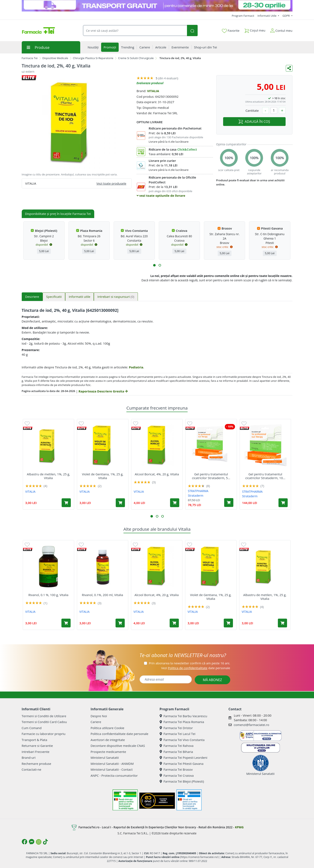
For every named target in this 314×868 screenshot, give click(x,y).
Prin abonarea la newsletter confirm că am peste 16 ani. (189, 663)
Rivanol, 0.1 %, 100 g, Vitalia (48, 595)
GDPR (286, 16)
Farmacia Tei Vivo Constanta (182, 740)
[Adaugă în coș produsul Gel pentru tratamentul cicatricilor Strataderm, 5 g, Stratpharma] (229, 503)
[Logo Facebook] (24, 842)
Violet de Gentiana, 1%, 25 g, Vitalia (103, 476)
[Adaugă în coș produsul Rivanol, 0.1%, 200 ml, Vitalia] (120, 623)
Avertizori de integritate (108, 740)
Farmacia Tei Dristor (176, 728)
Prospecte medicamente (108, 752)
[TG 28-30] (157, 6)
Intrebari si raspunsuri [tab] (116, 297)
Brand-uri (29, 758)
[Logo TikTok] (45, 842)
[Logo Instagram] (39, 842)
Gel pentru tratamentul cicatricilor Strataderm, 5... (211, 476)
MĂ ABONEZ (212, 680)
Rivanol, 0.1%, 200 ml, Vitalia (102, 595)
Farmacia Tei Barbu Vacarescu (183, 716)
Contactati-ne (32, 769)
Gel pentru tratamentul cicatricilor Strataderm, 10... (265, 476)
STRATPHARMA (198, 491)
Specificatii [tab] (54, 297)
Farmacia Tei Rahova (177, 746)
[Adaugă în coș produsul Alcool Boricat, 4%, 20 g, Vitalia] (175, 503)
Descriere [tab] (32, 297)
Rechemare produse (36, 764)
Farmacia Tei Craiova (177, 775)
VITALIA (153, 91)
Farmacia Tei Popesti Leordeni (184, 758)
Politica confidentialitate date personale (119, 734)
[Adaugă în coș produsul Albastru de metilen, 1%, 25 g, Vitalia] (66, 503)
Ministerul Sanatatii (105, 758)
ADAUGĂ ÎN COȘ (254, 122)
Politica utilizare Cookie (107, 728)
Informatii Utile (267, 16)
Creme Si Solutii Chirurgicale (136, 58)
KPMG (239, 827)
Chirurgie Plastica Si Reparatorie (93, 58)
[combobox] (135, 31)
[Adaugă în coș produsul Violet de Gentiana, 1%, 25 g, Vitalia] (120, 503)
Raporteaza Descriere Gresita (103, 391)
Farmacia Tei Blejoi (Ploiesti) (182, 781)
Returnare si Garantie (37, 746)
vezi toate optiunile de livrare (161, 195)
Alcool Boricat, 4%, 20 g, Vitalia (157, 474)
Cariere (96, 722)
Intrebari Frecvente (36, 752)
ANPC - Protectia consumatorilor (114, 775)
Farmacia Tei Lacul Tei (178, 734)
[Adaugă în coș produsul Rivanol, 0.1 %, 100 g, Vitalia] (66, 623)
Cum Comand (32, 728)
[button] (154, 265)
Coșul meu (255, 30)
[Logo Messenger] (32, 842)
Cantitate (252, 110)
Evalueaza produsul (150, 83)
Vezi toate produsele (111, 183)
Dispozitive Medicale (55, 58)
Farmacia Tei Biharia (176, 752)
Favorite (231, 31)
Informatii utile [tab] (79, 297)
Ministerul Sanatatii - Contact (112, 769)
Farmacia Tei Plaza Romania (182, 722)
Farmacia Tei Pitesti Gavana (182, 764)
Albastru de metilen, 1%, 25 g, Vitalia (48, 476)
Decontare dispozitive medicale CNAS (118, 746)
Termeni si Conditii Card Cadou (44, 722)
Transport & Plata (34, 740)
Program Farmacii (243, 16)
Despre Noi (99, 716)
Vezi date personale (196, 668)
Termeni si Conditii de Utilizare (44, 716)
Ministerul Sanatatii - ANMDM (112, 764)
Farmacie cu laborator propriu (44, 734)
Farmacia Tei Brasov (176, 769)
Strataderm (196, 496)
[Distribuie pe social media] (289, 68)
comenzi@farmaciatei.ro (252, 725)
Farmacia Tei (30, 58)
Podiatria (136, 367)
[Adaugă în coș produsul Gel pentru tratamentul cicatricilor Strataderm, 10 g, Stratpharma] (283, 503)
